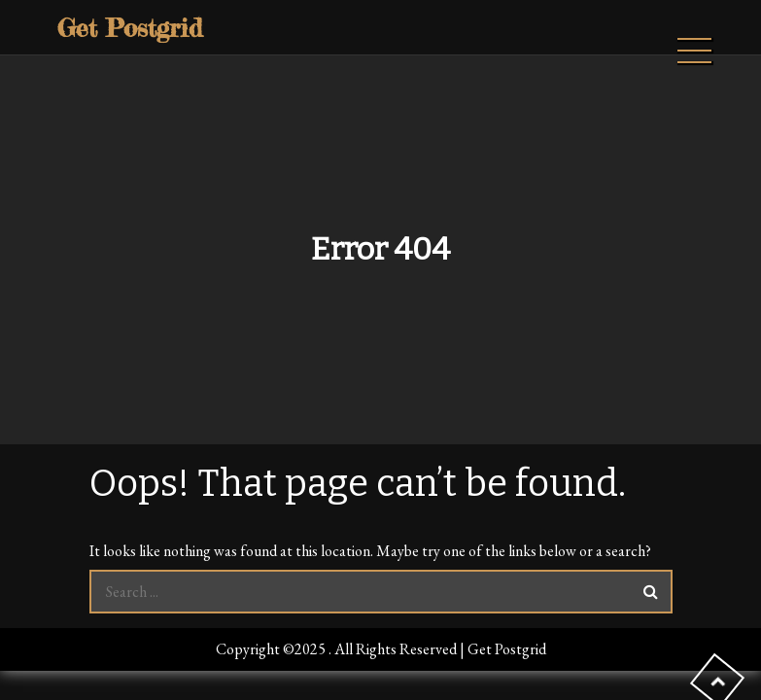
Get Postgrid (130, 28)
